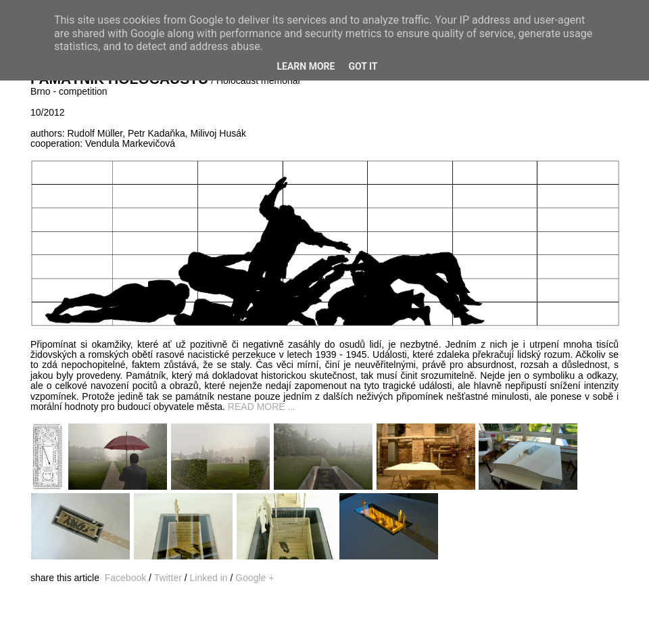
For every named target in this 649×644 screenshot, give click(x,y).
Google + (255, 578)
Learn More (306, 66)
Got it (363, 66)
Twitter (168, 578)
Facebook (125, 578)
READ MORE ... (262, 407)
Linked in (209, 578)
